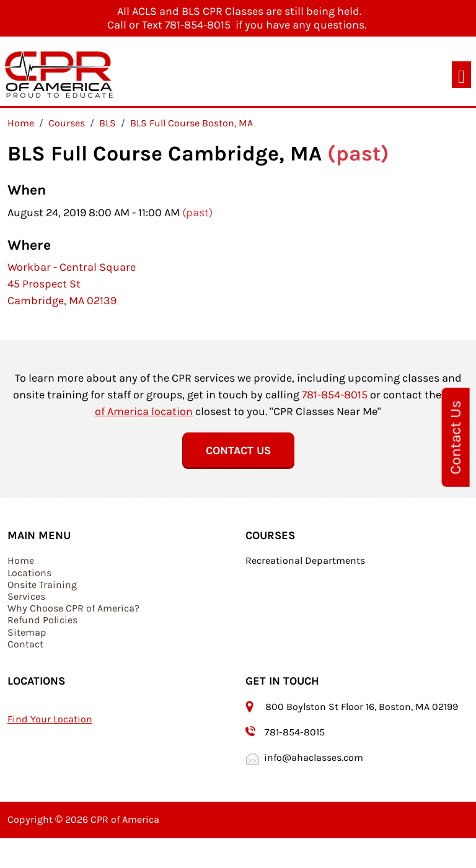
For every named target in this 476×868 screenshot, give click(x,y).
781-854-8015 (335, 395)
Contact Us (456, 437)
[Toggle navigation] (461, 75)
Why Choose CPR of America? (73, 608)
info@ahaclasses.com (314, 757)
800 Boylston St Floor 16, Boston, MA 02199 (363, 707)
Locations (29, 573)
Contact (25, 644)
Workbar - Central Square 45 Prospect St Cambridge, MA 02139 (72, 284)
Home (21, 560)
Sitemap (27, 632)
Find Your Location (50, 719)
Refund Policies (42, 620)
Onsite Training (42, 585)
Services (26, 596)
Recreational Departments (305, 560)
